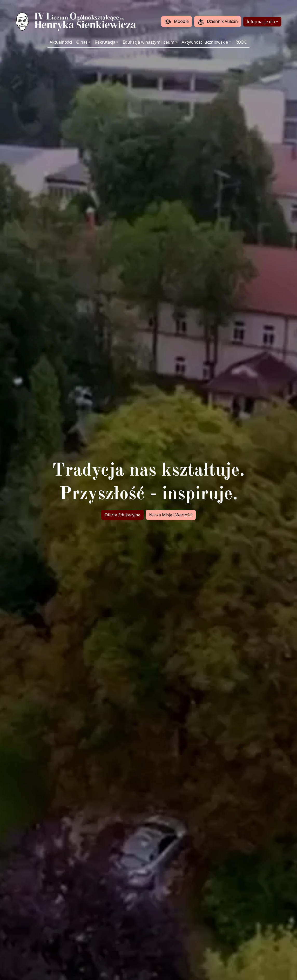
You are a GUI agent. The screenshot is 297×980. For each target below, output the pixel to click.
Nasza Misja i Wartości (171, 515)
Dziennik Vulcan (218, 22)
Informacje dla (261, 22)
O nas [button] (82, 42)
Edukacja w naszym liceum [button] (148, 42)
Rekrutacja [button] (105, 42)
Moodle (177, 22)
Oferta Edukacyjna (123, 515)
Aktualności (61, 42)
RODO (241, 42)
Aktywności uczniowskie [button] (205, 42)
